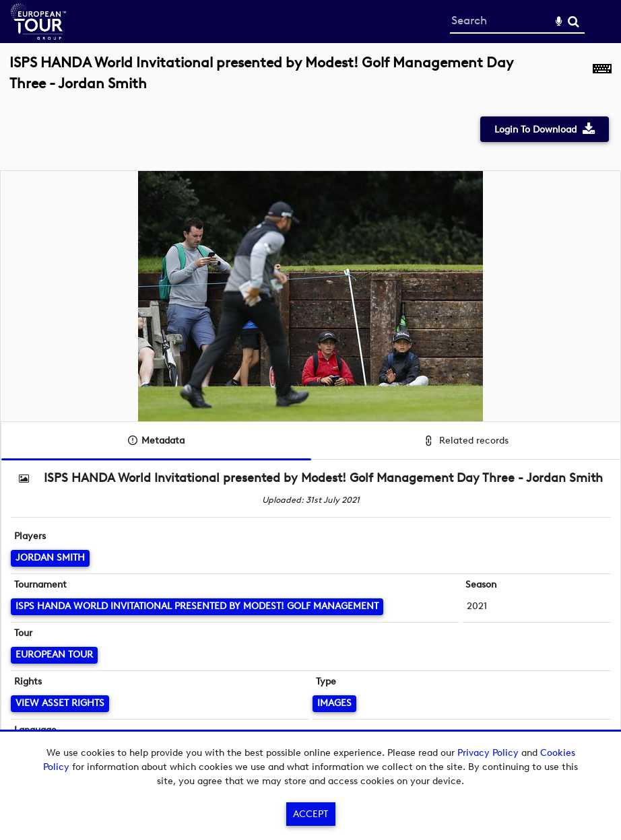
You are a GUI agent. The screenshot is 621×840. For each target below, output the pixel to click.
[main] (310, 408)
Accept (310, 814)
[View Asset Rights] (60, 704)
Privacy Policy (488, 753)
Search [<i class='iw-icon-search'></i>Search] (574, 21)
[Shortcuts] (602, 80)
